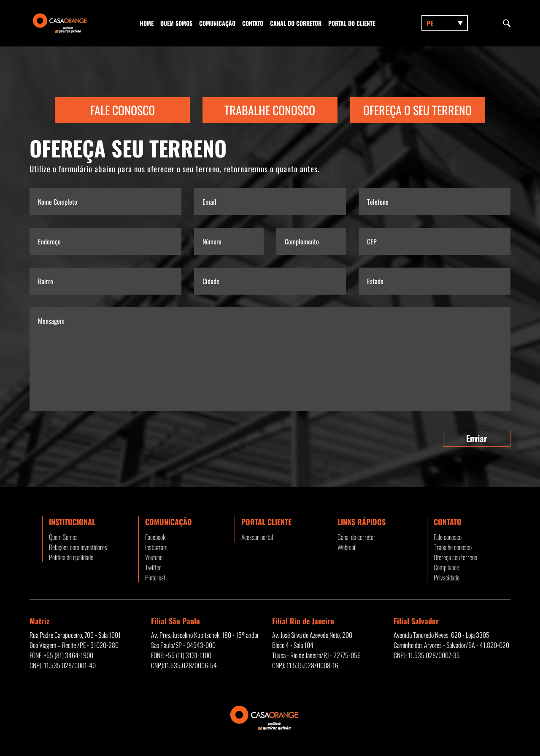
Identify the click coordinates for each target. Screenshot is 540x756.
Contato (253, 23)
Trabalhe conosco (453, 547)
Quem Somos (176, 23)
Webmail (347, 547)
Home (147, 23)
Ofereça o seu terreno (417, 110)
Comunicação (217, 23)
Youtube (154, 557)
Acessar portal (257, 537)
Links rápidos (362, 522)
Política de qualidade (71, 557)
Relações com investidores (78, 547)
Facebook (155, 537)
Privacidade (447, 577)
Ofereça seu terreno (455, 557)
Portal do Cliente (352, 23)
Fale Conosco (123, 110)
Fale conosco (448, 537)
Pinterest (155, 577)
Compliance (446, 567)
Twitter (153, 567)
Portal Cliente (266, 522)
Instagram (156, 547)
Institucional (72, 522)
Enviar (477, 438)
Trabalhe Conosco (270, 110)
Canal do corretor (296, 23)
